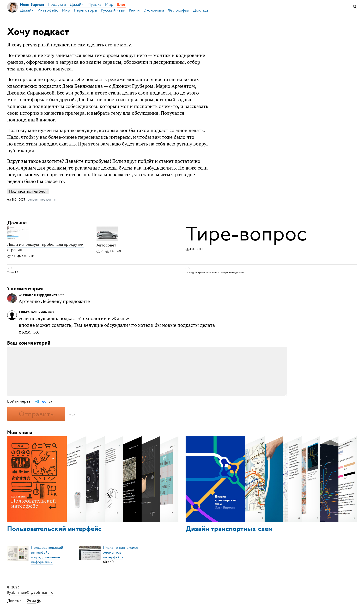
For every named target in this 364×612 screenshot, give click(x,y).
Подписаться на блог (28, 191)
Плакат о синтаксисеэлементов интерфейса (121, 552)
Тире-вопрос (246, 234)
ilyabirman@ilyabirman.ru (30, 593)
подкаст (46, 200)
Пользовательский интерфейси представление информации (47, 555)
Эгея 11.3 (13, 272)
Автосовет (106, 245)
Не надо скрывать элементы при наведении (214, 272)
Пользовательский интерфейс (54, 529)
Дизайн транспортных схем (229, 529)
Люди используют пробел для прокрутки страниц (45, 247)
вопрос (33, 200)
